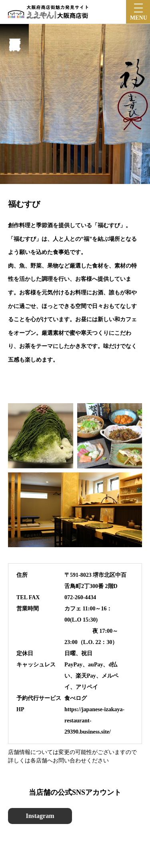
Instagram (40, 816)
